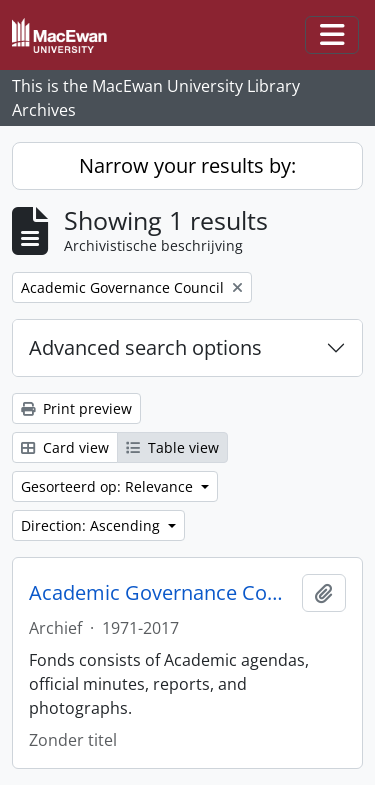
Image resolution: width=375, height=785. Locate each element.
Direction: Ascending (92, 525)
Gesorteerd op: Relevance (109, 486)
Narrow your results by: (187, 165)
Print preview (76, 408)
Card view (65, 447)
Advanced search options (145, 347)
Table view (172, 447)
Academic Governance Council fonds (161, 593)
